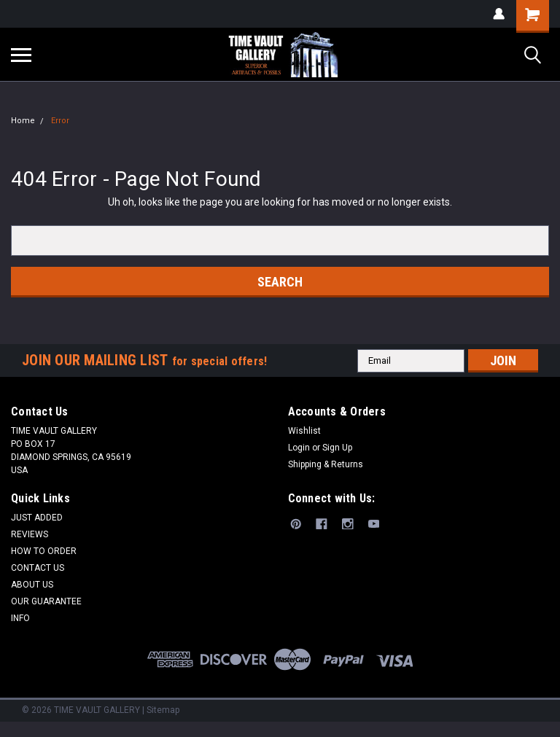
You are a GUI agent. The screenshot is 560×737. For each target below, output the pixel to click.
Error (60, 121)
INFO (20, 618)
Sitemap (163, 710)
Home (23, 121)
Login (299, 448)
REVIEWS (30, 534)
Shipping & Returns (326, 464)
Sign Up (337, 448)
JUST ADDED (37, 518)
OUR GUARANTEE (46, 601)
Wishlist (304, 431)
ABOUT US (32, 585)
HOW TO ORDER (44, 551)
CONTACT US (38, 568)
